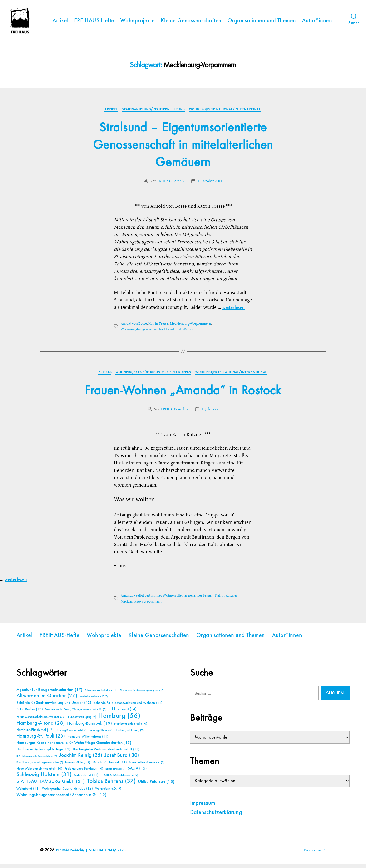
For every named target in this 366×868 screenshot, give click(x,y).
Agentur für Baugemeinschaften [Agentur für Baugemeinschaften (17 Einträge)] (49, 694)
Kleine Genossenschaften (191, 23)
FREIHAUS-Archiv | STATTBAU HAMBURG (92, 854)
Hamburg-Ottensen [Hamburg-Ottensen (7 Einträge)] (101, 735)
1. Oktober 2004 (210, 185)
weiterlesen (234, 311)
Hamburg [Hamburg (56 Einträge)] (119, 720)
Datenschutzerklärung (216, 817)
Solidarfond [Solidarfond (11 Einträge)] (86, 779)
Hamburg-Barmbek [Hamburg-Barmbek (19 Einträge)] (89, 728)
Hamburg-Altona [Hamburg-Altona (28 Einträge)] (41, 727)
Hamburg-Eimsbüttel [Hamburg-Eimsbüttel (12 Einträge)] (35, 734)
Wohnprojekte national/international (226, 114)
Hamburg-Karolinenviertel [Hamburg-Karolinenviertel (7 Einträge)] (71, 735)
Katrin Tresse (158, 328)
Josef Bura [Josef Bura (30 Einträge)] (122, 759)
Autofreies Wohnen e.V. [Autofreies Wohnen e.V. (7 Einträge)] (94, 701)
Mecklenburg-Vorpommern (190, 328)
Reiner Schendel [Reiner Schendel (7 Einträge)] (115, 773)
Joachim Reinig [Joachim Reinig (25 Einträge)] (81, 760)
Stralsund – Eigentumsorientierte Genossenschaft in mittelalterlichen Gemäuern (183, 149)
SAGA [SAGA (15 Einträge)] (137, 773)
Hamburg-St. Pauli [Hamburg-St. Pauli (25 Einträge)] (41, 740)
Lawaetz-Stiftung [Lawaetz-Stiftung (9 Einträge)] (78, 767)
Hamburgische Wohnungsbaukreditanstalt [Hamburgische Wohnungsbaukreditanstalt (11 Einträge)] (106, 754)
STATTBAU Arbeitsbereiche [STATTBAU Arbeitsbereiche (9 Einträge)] (119, 779)
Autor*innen (317, 23)
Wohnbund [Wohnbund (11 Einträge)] (28, 793)
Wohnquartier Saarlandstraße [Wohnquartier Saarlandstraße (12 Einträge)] (67, 793)
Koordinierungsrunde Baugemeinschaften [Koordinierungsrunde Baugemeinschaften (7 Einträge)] (40, 767)
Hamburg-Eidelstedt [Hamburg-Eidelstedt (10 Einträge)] (131, 728)
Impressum (203, 808)
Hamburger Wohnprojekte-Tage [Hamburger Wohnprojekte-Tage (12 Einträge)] (43, 754)
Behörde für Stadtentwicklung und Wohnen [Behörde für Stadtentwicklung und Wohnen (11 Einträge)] (128, 707)
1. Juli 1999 (210, 414)
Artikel (60, 23)
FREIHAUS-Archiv (171, 185)
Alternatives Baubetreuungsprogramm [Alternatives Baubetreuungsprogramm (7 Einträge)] (142, 694)
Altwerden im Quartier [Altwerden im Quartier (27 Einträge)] (47, 700)
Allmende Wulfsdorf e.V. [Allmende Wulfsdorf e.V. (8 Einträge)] (101, 694)
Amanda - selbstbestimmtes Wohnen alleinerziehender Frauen (167, 600)
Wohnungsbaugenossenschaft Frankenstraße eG (157, 333)
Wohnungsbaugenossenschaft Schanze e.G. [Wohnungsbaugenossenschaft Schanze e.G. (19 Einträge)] (61, 799)
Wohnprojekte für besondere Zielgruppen (154, 377)
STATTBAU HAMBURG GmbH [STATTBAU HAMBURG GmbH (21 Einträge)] (51, 786)
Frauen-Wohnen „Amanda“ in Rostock (183, 395)
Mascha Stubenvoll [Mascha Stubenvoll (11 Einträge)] (109, 767)
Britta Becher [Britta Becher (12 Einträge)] (30, 713)
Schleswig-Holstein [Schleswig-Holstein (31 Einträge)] (44, 779)
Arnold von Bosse (134, 328)
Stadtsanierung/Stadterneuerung (154, 114)
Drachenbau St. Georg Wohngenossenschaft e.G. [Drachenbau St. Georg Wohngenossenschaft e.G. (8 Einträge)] (76, 714)
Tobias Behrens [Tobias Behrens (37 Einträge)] (111, 786)
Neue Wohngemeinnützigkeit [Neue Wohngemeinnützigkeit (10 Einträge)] (39, 773)
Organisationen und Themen (262, 23)
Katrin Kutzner (226, 600)
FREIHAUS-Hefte (94, 23)
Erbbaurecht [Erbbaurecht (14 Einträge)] (123, 713)
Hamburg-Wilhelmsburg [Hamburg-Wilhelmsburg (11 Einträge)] (88, 741)
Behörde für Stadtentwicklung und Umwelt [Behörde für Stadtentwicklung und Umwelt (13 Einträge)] (54, 707)
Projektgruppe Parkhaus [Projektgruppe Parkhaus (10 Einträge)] (84, 773)
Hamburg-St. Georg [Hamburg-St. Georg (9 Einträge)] (129, 735)
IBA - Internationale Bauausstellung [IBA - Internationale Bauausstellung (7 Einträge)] (37, 760)
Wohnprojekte (138, 23)
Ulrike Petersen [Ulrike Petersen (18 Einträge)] (156, 786)
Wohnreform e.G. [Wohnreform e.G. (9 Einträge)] (108, 793)
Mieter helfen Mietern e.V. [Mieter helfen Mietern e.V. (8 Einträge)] (147, 767)
